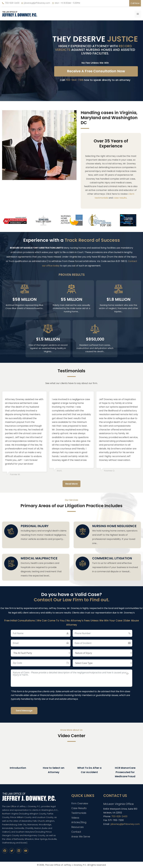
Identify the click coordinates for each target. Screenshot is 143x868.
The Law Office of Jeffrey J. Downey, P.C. (66, 865)
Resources (78, 827)
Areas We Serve (81, 837)
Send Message (24, 711)
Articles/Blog (79, 822)
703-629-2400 (12, 3)
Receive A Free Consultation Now (96, 71)
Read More (71, 484)
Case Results (79, 808)
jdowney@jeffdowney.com (37, 3)
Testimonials (79, 813)
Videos (75, 818)
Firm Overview (80, 803)
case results (120, 198)
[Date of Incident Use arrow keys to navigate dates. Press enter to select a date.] (103, 643)
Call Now (135, 3)
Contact (76, 832)
